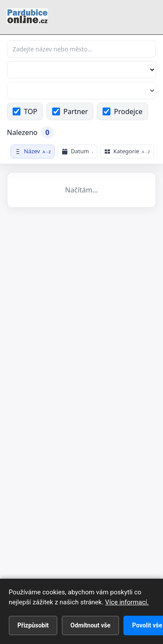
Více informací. (127, 602)
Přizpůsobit (33, 625)
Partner (70, 111)
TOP (25, 111)
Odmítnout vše (90, 625)
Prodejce (122, 111)
